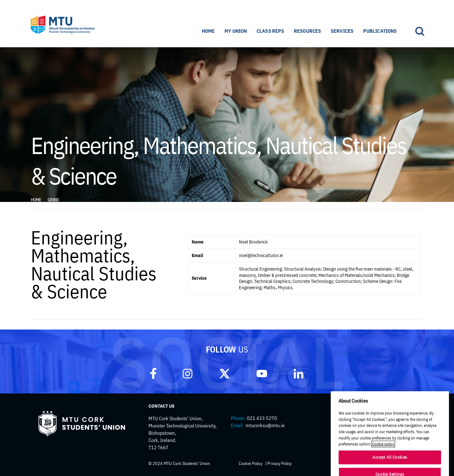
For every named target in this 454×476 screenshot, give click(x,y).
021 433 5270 (262, 418)
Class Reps (271, 31)
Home (208, 31)
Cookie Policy (250, 463)
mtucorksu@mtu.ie (265, 425)
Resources (307, 31)
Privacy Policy (279, 463)
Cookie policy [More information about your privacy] (383, 466)
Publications (380, 31)
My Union (236, 31)
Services (342, 31)
